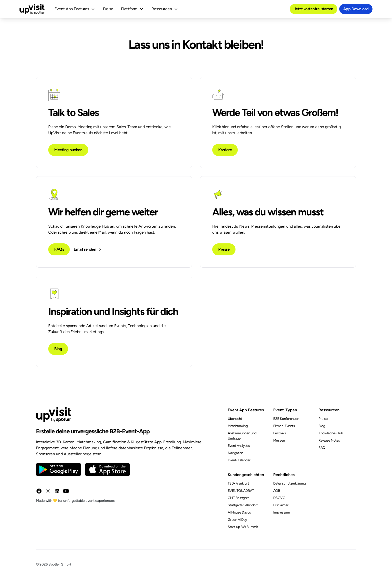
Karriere (225, 150)
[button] (75, 9)
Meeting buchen (68, 150)
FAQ (322, 448)
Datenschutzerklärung (289, 483)
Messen (279, 440)
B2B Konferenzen (286, 419)
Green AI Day (237, 520)
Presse (224, 249)
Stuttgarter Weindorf (243, 505)
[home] (32, 9)
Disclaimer (281, 505)
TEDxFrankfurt (238, 483)
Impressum (282, 512)
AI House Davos (239, 512)
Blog (58, 349)
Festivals (280, 433)
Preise (108, 9)
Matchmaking (238, 426)
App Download (356, 9)
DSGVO (279, 498)
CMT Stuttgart (238, 498)
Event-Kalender (239, 460)
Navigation (235, 453)
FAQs (59, 249)
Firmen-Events (284, 426)
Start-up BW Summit (243, 527)
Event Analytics (239, 446)
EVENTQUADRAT (241, 491)
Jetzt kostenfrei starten (313, 9)
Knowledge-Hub (331, 433)
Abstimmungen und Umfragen (242, 436)
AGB (277, 491)
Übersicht (235, 419)
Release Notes (329, 440)
